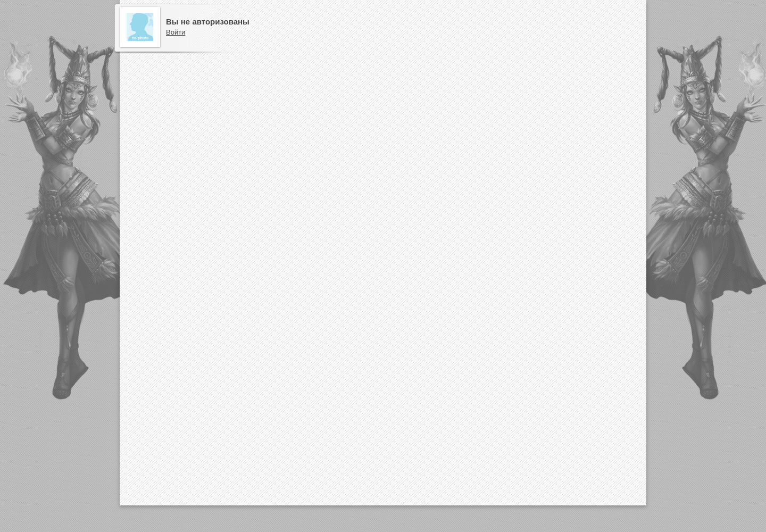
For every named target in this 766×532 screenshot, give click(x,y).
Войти (176, 32)
